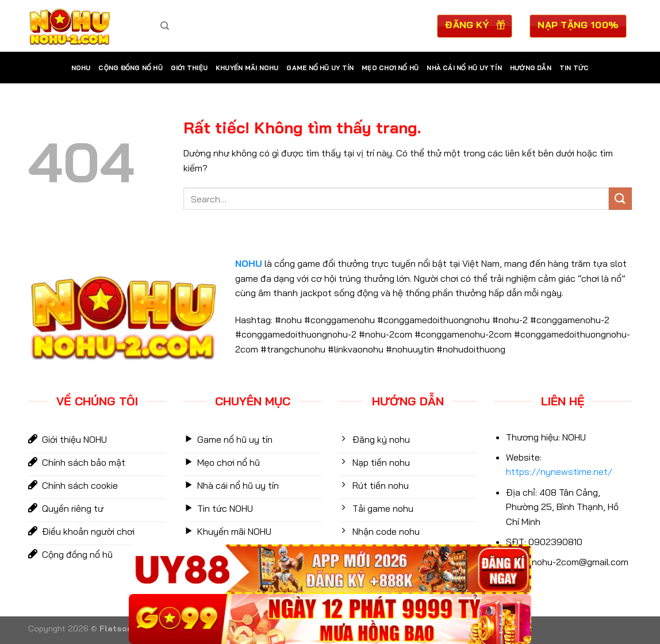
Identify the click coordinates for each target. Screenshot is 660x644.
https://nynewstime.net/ (559, 471)
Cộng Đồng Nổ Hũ (130, 68)
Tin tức (574, 68)
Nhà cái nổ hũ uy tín (464, 68)
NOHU (81, 68)
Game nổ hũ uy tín (320, 68)
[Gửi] (620, 199)
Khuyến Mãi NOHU (247, 68)
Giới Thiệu (189, 68)
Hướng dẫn (531, 68)
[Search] (165, 26)
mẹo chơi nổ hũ (390, 68)
